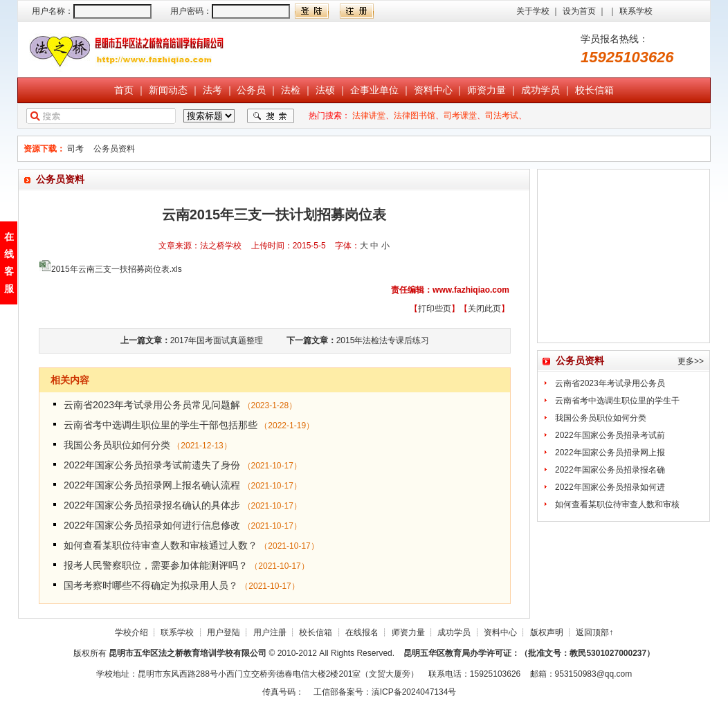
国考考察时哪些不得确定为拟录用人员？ (151, 585)
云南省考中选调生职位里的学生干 (617, 401)
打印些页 (435, 309)
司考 (75, 149)
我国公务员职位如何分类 (117, 445)
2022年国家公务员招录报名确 (610, 470)
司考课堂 (460, 116)
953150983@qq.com (594, 674)
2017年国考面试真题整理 (217, 340)
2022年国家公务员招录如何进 (610, 487)
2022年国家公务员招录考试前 (610, 435)
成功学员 (540, 90)
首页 (124, 90)
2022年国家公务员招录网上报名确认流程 (152, 485)
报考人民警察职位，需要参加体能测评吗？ (156, 565)
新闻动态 (168, 90)
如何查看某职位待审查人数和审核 (617, 504)
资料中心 (433, 90)
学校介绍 (131, 632)
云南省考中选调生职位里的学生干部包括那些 (161, 425)
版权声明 (547, 632)
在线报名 (362, 632)
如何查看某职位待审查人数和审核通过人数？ (161, 545)
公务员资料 (114, 149)
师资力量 (486, 90)
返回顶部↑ (594, 632)
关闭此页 (484, 309)
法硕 (325, 90)
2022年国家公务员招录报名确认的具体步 (152, 505)
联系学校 (636, 11)
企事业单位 (374, 90)
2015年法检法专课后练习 (383, 340)
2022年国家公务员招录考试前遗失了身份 (152, 465)
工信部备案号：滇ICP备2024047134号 (385, 692)
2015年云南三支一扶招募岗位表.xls (117, 269)
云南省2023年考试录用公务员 (610, 383)
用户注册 (270, 632)
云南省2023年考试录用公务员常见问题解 (152, 405)
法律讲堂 (369, 116)
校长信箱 (594, 90)
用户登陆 (224, 632)
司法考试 (502, 116)
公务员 (251, 90)
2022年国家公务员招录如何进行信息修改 (152, 525)
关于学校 (533, 11)
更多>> (691, 361)
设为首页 (579, 11)
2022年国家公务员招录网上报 (610, 453)
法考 (212, 90)
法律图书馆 (415, 116)
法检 (291, 90)
